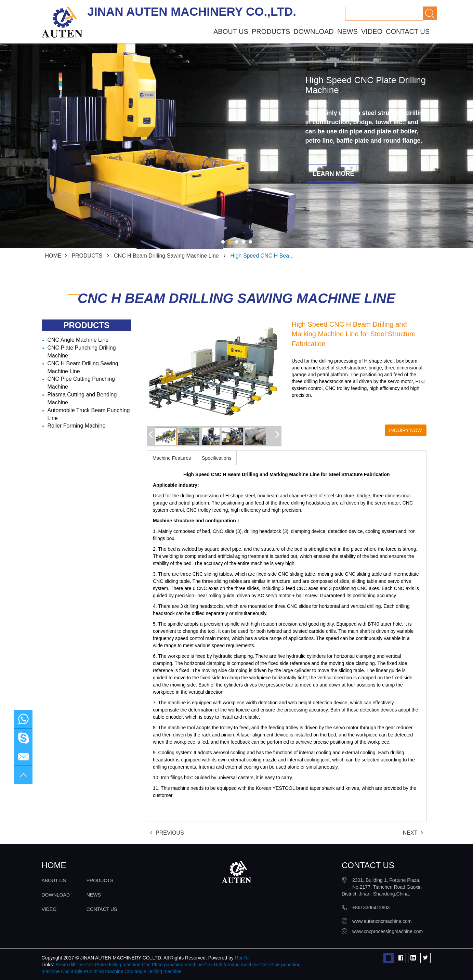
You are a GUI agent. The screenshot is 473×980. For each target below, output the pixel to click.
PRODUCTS (271, 31)
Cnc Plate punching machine (172, 965)
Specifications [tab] (216, 458)
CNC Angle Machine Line (78, 340)
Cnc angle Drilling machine (153, 971)
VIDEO (372, 31)
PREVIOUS (167, 833)
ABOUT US (231, 31)
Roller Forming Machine (77, 426)
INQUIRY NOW (406, 430)
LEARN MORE (334, 174)
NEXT (413, 833)
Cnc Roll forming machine (232, 965)
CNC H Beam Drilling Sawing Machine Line (166, 256)
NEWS (347, 31)
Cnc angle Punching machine (92, 971)
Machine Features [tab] (172, 458)
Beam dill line (70, 965)
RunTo (242, 958)
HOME (53, 256)
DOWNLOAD (314, 31)
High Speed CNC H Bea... (262, 256)
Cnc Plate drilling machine (113, 965)
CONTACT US (408, 31)
